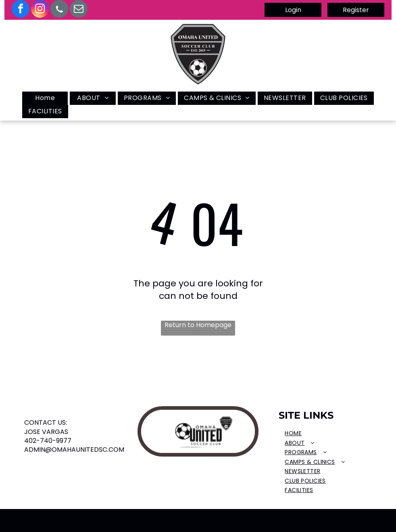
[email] (79, 10)
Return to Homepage (198, 325)
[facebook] (21, 10)
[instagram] (40, 10)
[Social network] (59, 10)
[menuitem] (45, 98)
